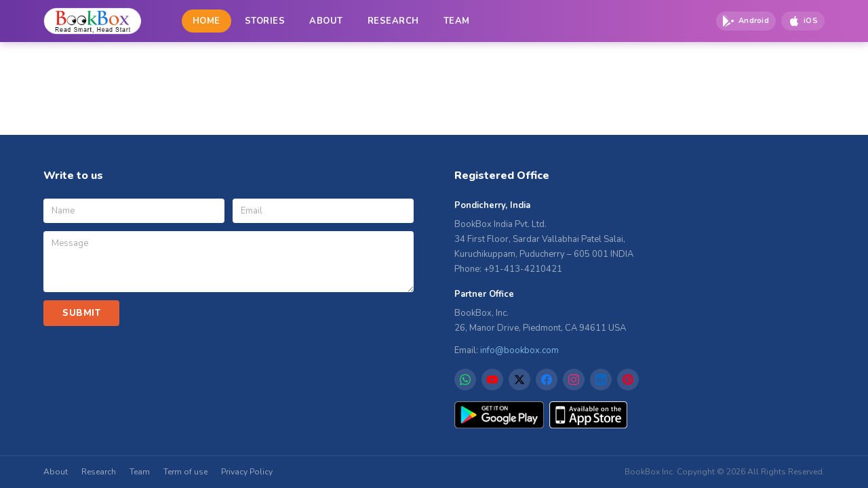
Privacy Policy (247, 472)
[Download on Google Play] (746, 21)
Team (140, 472)
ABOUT (326, 21)
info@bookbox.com (519, 350)
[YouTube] (492, 380)
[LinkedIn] (601, 380)
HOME (206, 21)
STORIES (265, 21)
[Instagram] (574, 380)
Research (99, 472)
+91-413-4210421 (523, 269)
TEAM (457, 21)
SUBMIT (81, 313)
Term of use (185, 472)
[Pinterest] (628, 380)
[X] (519, 380)
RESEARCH (393, 21)
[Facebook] (547, 380)
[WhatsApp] (465, 380)
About (56, 472)
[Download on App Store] (803, 21)
